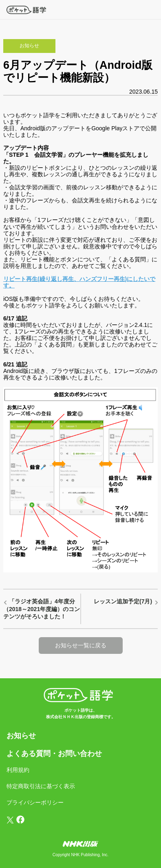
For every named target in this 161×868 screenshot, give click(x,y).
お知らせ (21, 736)
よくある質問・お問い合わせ (54, 754)
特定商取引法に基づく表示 (41, 786)
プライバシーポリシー (35, 802)
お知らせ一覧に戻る (81, 645)
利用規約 (18, 770)
